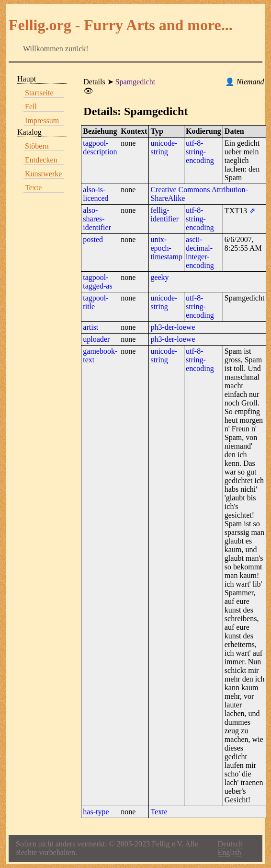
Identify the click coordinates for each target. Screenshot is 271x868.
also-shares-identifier (97, 219)
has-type (96, 812)
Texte (33, 188)
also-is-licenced (96, 194)
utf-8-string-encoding (200, 152)
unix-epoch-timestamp (166, 248)
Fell (31, 107)
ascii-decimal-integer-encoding (200, 252)
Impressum (42, 121)
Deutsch (230, 844)
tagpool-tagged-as (97, 282)
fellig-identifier (164, 214)
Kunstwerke (43, 174)
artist (90, 327)
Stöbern (37, 146)
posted (93, 239)
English (230, 852)
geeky (159, 277)
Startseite (39, 93)
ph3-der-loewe (173, 327)
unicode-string (164, 147)
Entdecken (41, 160)
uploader (96, 339)
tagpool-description (100, 147)
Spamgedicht (135, 82)
